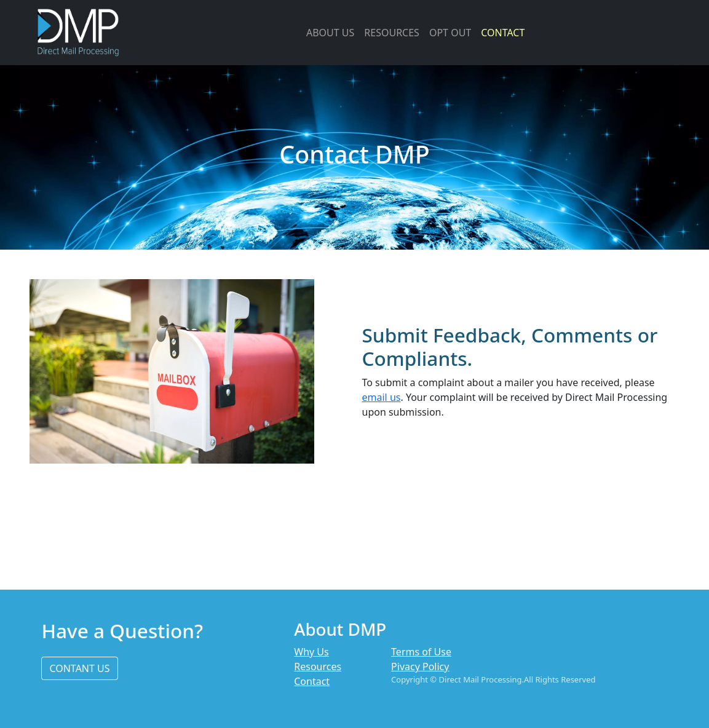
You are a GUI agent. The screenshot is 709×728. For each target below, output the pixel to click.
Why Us (311, 652)
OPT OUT (450, 33)
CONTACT (503, 33)
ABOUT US (330, 33)
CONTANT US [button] (79, 668)
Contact (312, 681)
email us (382, 397)
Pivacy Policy (420, 667)
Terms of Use (421, 652)
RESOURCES (392, 33)
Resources (318, 667)
